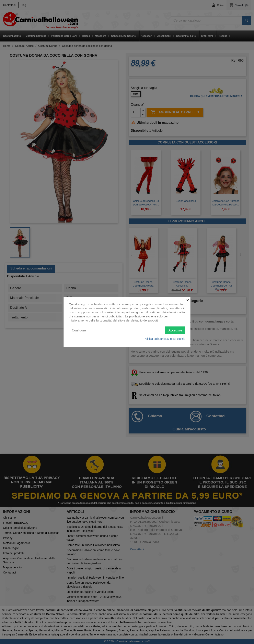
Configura (79, 330)
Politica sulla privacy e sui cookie (164, 339)
